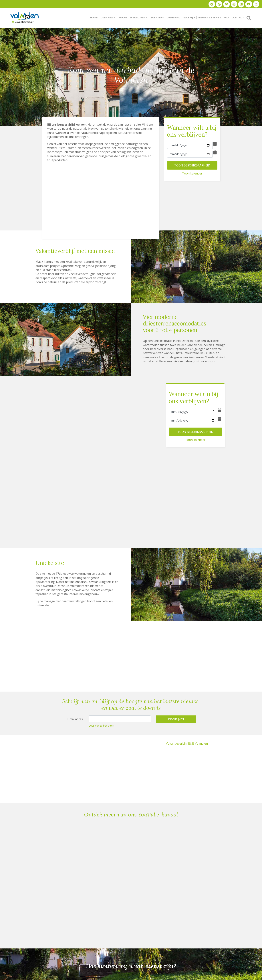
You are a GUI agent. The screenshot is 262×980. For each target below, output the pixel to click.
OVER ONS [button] (107, 17)
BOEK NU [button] (156, 17)
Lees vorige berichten (101, 725)
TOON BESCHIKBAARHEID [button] (192, 165)
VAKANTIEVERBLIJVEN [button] (132, 17)
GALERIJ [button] (188, 17)
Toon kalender (192, 173)
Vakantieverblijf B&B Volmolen (187, 743)
